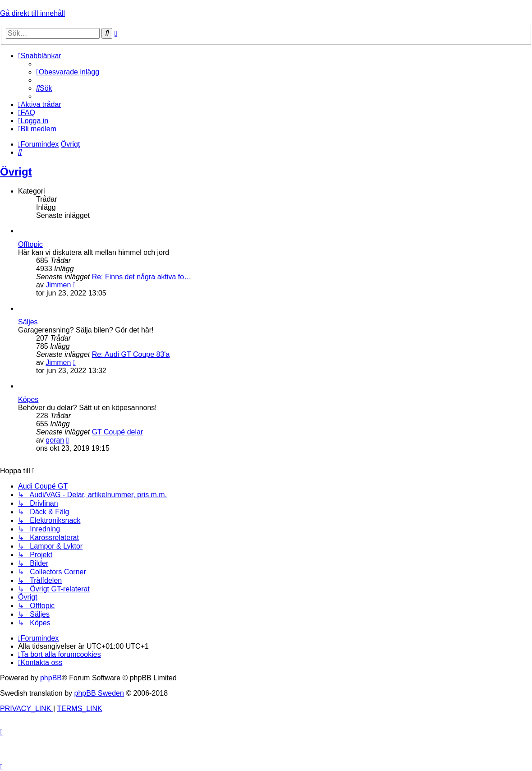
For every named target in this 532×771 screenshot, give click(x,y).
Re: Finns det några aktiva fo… (142, 277)
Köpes (28, 399)
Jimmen (58, 285)
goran (55, 440)
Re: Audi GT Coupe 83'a (131, 354)
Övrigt (16, 172)
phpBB (51, 678)
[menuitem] (68, 72)
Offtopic (30, 244)
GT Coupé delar (118, 432)
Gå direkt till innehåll (32, 13)
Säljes (28, 322)
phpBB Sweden (99, 693)
